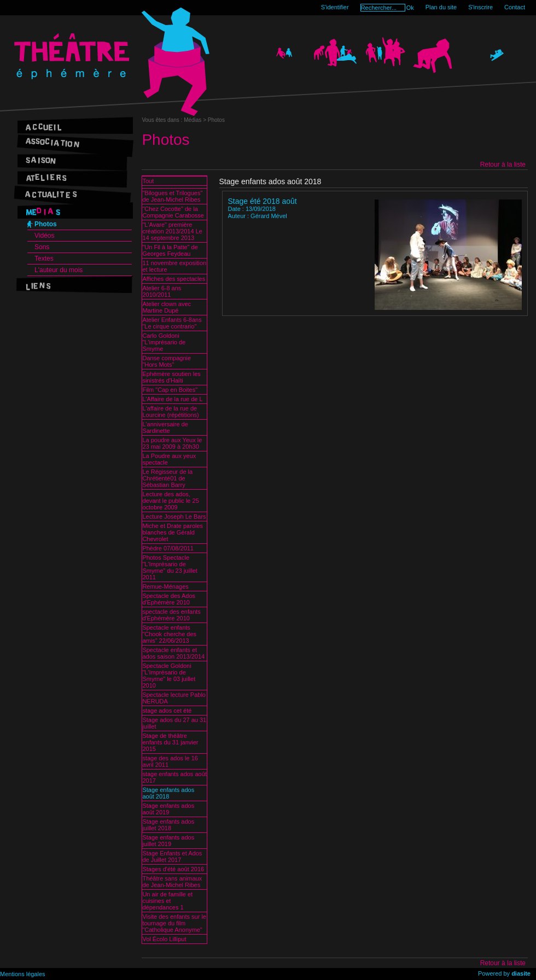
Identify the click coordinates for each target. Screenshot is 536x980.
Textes (44, 259)
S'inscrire (480, 7)
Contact (515, 7)
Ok (410, 8)
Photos (46, 224)
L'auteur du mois (59, 270)
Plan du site (441, 7)
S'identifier (335, 7)
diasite (521, 973)
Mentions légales (23, 974)
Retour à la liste (503, 165)
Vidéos (44, 236)
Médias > (196, 120)
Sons (42, 247)
